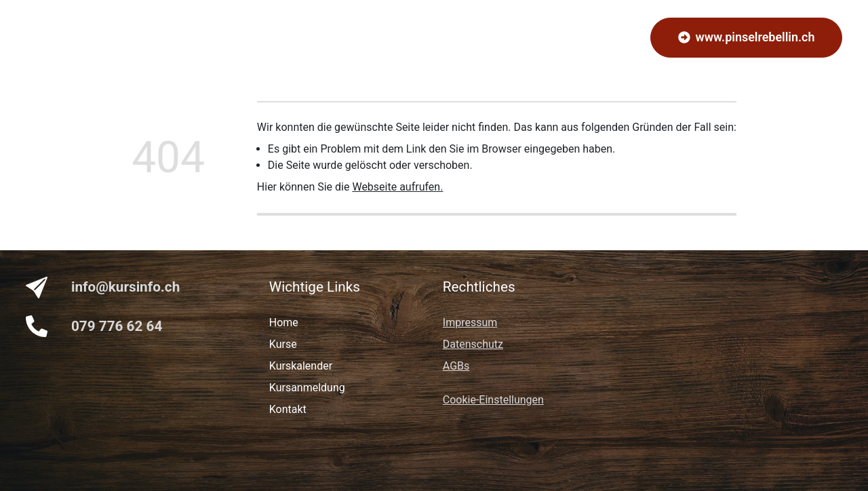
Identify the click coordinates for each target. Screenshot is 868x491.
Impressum (470, 322)
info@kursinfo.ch (125, 287)
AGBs (456, 366)
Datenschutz (473, 344)
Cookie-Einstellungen (493, 400)
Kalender (465, 37)
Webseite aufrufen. (397, 187)
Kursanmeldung (389, 37)
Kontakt (521, 37)
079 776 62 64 (117, 326)
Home (268, 37)
